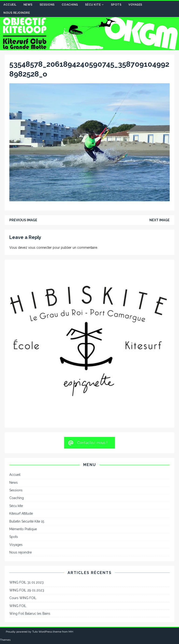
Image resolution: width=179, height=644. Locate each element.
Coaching (70, 5)
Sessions (47, 5)
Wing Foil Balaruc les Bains (30, 614)
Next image (160, 220)
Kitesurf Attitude (21, 513)
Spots (116, 5)
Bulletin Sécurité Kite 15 (27, 521)
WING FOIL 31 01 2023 (26, 582)
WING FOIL (18, 606)
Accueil (10, 5)
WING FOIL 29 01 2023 (27, 590)
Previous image (23, 220)
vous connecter (40, 248)
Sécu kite (93, 5)
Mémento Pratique (23, 529)
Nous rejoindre (17, 13)
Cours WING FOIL (23, 598)
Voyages (135, 5)
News (28, 5)
